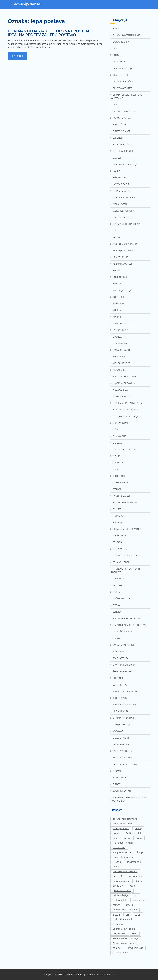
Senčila (117, 612)
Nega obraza (120, 390)
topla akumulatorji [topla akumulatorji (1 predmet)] (122, 919)
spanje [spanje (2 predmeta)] (116, 914)
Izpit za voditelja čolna (126, 224)
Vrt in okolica (121, 744)
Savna (116, 605)
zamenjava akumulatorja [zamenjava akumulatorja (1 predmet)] (126, 938)
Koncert (118, 284)
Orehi (116, 469)
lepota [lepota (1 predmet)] (116, 867)
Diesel (116, 105)
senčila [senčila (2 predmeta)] (129, 905)
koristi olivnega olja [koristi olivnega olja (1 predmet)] (123, 857)
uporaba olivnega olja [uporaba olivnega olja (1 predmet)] (124, 929)
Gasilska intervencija (125, 164)
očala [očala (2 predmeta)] (132, 886)
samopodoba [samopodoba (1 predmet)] (140, 900)
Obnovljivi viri (121, 423)
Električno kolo (123, 125)
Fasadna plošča (122, 144)
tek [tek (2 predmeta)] (127, 914)
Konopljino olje (122, 290)
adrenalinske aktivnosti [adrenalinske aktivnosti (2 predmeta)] (125, 819)
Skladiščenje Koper (124, 632)
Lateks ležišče (121, 330)
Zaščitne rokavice (123, 758)
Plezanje (118, 522)
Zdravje (117, 771)
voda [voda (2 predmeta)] (135, 934)
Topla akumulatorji (124, 705)
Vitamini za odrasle (124, 718)
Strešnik (118, 678)
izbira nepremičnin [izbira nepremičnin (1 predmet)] (123, 843)
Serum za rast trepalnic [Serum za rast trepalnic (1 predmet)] (125, 910)
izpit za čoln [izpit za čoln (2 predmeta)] (119, 847)
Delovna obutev (122, 88)
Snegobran (119, 652)
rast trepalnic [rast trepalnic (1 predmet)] (120, 900)
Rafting (117, 585)
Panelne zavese (122, 496)
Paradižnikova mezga (125, 502)
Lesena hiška (120, 343)
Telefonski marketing (126, 691)
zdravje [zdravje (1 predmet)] (117, 948)
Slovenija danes (27, 4)
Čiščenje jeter (121, 75)
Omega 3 (118, 443)
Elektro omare (122, 131)
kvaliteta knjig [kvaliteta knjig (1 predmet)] (134, 862)
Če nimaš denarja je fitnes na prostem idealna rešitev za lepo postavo (49, 33)
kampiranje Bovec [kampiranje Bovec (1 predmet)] (122, 852)
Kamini (117, 237)
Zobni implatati (122, 791)
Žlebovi (117, 784)
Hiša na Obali (120, 178)
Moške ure (119, 370)
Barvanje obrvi (121, 42)
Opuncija (118, 463)
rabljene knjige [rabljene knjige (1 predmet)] (121, 895)
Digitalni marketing (125, 111)
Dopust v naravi (122, 118)
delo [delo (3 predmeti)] (115, 838)
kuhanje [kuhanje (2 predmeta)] (117, 862)
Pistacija (118, 516)
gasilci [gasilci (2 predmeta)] (127, 838)
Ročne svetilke (121, 598)
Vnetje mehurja (122, 724)
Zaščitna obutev (122, 751)
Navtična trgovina (124, 383)
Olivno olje (119, 436)
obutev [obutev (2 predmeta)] (138, 881)
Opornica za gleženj (125, 449)
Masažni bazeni (122, 350)
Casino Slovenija (123, 68)
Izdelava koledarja (124, 197)
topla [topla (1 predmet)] (138, 914)
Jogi (115, 231)
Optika (117, 456)
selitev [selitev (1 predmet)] (116, 905)
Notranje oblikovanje (126, 416)
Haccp (116, 171)
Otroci (117, 489)
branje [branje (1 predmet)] (116, 833)
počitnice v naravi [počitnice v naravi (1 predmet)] (122, 890)
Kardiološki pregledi (125, 244)
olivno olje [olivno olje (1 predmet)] (118, 886)
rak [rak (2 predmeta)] (136, 895)
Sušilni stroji (121, 685)
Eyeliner (118, 138)
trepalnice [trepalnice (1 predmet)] (118, 924)
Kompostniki (120, 277)
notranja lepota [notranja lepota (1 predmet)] (121, 881)
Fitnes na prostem (124, 151)
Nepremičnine (121, 396)
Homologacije (121, 184)
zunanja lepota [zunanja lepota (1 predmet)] (121, 953)
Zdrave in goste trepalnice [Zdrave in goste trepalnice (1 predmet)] (126, 943)
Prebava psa (120, 549)
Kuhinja (117, 310)
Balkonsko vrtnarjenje (126, 35)
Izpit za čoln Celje (123, 217)
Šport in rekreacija (124, 665)
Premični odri (121, 562)
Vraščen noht (121, 738)
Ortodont (119, 476)
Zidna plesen (120, 777)
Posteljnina (120, 536)
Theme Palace (107, 975)
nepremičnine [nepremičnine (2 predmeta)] (137, 876)
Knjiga (116, 270)
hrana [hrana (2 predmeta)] (139, 838)
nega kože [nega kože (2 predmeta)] (118, 876)
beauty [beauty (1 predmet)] (138, 828)
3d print (118, 28)
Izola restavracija (123, 211)
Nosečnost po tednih (125, 410)
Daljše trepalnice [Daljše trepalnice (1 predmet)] (134, 833)
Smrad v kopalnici (123, 645)
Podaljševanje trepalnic (127, 529)
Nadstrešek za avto (124, 376)
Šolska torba (121, 658)
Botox (116, 55)
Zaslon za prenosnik (125, 764)
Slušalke (118, 638)
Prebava (117, 542)
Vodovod (118, 731)
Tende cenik (120, 698)
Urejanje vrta (121, 711)
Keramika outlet (123, 264)
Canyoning (119, 62)
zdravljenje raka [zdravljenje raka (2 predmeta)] (135, 948)
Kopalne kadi (120, 297)
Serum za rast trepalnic (127, 618)
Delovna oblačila (123, 81)
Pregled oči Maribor (125, 555)
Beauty (117, 48)
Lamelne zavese (122, 323)
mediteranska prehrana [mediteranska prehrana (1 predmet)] (125, 871)
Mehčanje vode (122, 363)
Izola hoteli (120, 204)
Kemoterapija (121, 257)
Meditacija (119, 357)
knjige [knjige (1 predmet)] (140, 852)
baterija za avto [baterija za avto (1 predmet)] (121, 828)
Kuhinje (117, 317)
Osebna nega (120, 483)
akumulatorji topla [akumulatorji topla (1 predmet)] (122, 824)
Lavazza (117, 337)
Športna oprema (123, 671)
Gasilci (117, 158)
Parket (117, 509)
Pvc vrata (118, 579)
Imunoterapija (121, 191)
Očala (116, 429)
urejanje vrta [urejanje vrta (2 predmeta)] (120, 934)
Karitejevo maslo (123, 250)
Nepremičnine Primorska (127, 403)
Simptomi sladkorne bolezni (130, 625)
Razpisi (117, 592)
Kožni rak (118, 304)
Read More (17, 56)
